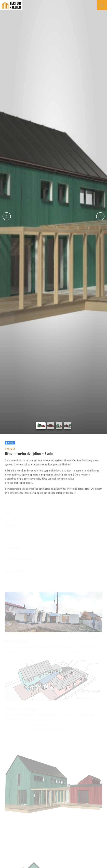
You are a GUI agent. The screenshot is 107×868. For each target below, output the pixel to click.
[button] (7, 216)
